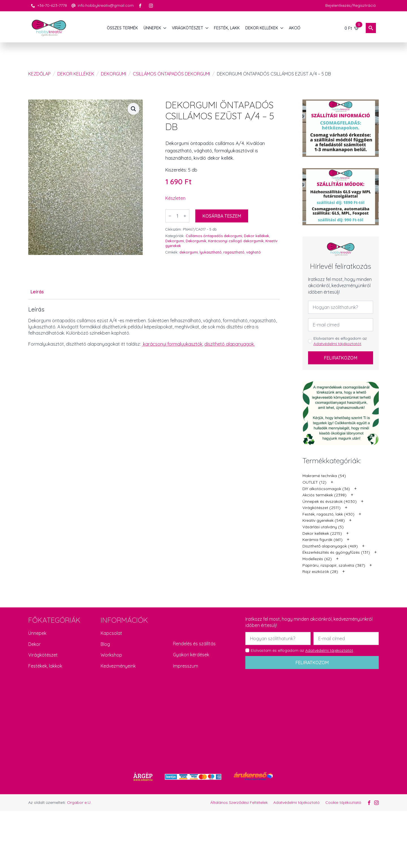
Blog (105, 644)
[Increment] (185, 216)
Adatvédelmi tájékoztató (296, 802)
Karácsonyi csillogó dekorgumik (236, 241)
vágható (254, 252)
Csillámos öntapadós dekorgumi (171, 74)
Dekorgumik (196, 241)
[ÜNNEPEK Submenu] (165, 28)
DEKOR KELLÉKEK (262, 28)
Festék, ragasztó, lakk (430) (328, 514)
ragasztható (234, 252)
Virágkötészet (43, 655)
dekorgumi (189, 252)
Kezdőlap (39, 74)
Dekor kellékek (76, 74)
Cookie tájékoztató (343, 802)
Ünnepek (37, 633)
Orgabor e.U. (79, 802)
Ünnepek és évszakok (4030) (330, 501)
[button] (133, 109)
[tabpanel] (154, 327)
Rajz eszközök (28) (320, 572)
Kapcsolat (111, 633)
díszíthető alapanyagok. (230, 344)
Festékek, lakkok (45, 666)
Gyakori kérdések (191, 655)
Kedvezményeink (118, 666)
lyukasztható (211, 252)
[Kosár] (352, 28)
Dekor (34, 644)
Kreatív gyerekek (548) (324, 520)
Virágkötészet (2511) (322, 508)
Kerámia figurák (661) (322, 540)
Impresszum (186, 666)
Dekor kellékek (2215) (322, 533)
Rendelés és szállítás (194, 644)
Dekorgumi (113, 74)
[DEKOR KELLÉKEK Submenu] (282, 28)
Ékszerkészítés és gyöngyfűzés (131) (336, 552)
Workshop (111, 655)
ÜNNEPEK (152, 28)
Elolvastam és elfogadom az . (340, 341)
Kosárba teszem (222, 216)
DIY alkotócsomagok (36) (326, 489)
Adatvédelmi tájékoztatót (337, 344)
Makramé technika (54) (324, 476)
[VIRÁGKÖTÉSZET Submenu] (207, 28)
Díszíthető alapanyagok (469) (330, 546)
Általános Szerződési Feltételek (239, 802)
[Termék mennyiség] (177, 216)
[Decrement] (170, 216)
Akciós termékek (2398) (324, 495)
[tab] (37, 292)
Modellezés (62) (317, 559)
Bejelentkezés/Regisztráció (351, 5)
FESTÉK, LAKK (227, 28)
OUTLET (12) (314, 482)
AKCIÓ (295, 28)
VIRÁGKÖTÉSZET (188, 28)
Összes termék (122, 28)
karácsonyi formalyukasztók (173, 344)
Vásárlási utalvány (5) (323, 527)
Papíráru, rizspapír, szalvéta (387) (334, 565)
